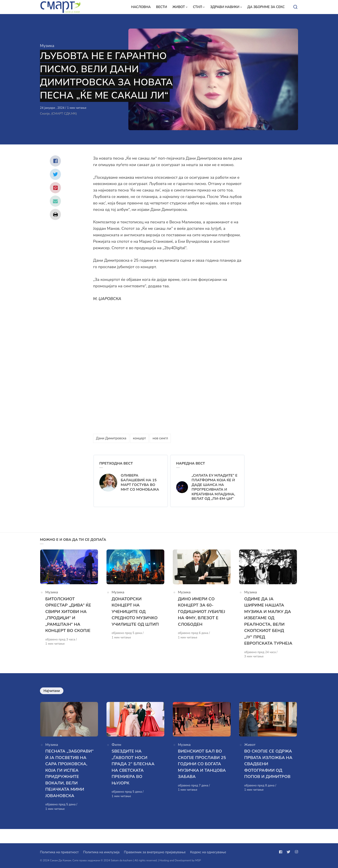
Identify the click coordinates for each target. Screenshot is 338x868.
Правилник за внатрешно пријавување (155, 852)
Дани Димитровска (111, 438)
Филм (116, 752)
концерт (140, 438)
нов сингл (160, 438)
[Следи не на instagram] (296, 852)
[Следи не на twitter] (288, 852)
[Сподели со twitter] (55, 174)
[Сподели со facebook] (55, 161)
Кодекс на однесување (208, 852)
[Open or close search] (295, 7)
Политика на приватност (59, 852)
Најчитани (52, 698)
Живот (250, 752)
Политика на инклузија (101, 852)
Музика (47, 46)
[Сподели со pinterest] (55, 188)
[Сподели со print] (55, 214)
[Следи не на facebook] (282, 852)
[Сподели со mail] (55, 201)
